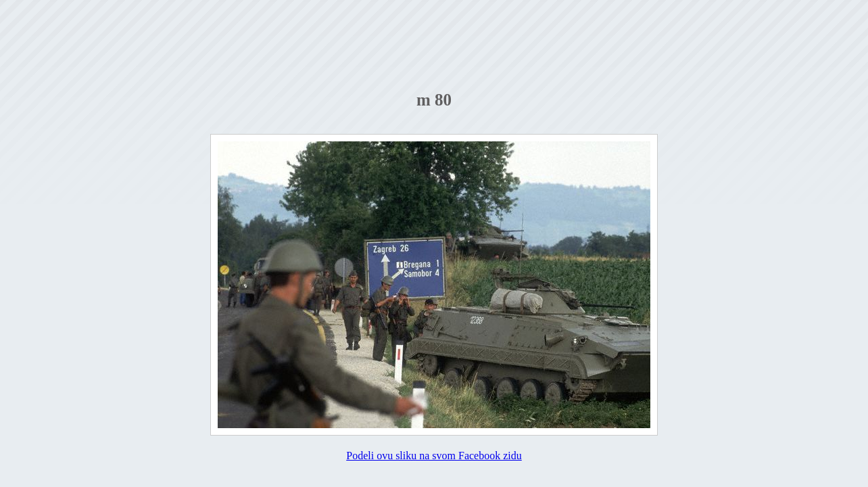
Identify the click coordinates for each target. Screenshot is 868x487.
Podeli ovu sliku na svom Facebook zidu (434, 456)
